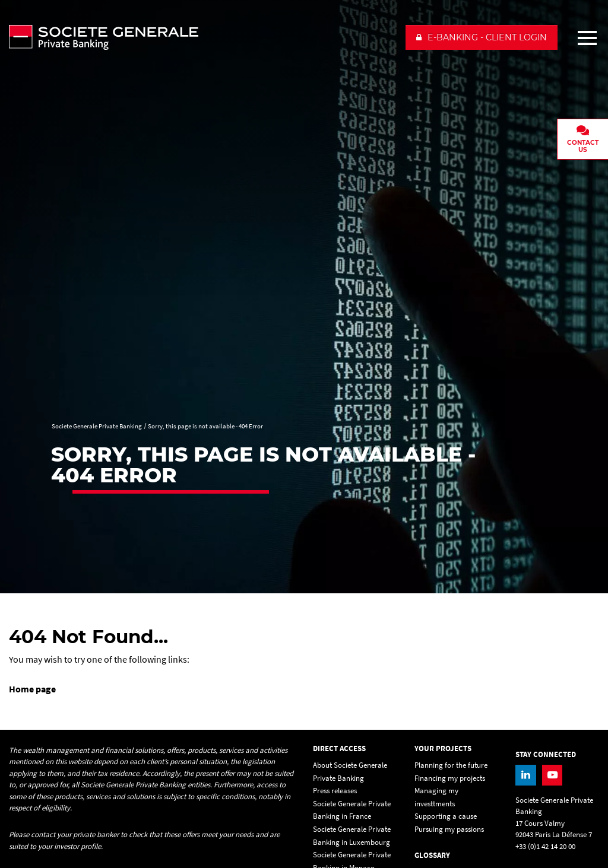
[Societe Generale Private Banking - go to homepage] (202, 37)
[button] (482, 37)
